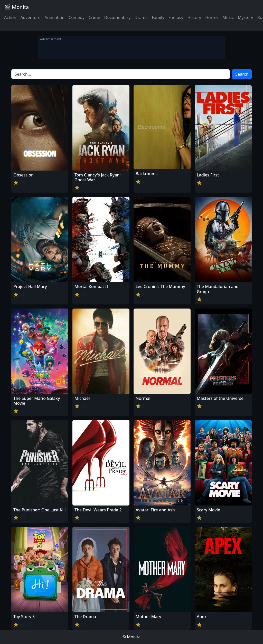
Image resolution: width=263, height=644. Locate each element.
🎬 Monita (16, 7)
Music (228, 17)
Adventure (30, 17)
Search (242, 74)
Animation (54, 17)
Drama (141, 17)
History (194, 17)
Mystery (246, 17)
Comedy (77, 17)
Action (10, 17)
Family (158, 17)
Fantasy (176, 17)
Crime (94, 17)
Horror (212, 17)
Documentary (117, 17)
